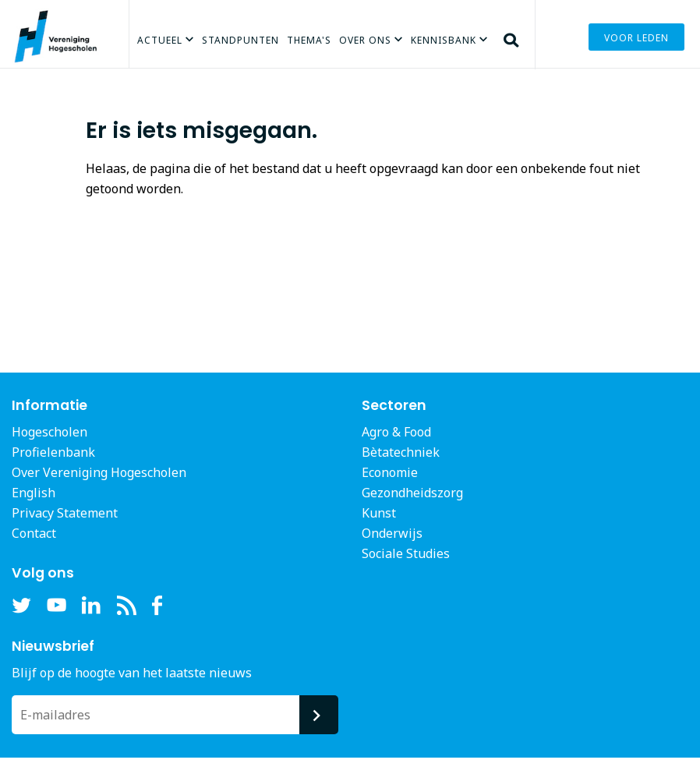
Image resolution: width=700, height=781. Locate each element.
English (34, 493)
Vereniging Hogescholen (62, 58)
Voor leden (636, 38)
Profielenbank (53, 452)
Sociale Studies (406, 553)
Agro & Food (396, 432)
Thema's (309, 40)
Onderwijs (392, 533)
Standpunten (240, 40)
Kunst (379, 513)
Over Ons (365, 40)
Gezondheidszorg (412, 493)
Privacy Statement (65, 513)
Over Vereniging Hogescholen (99, 472)
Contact (34, 533)
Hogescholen (49, 432)
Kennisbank (444, 40)
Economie (390, 472)
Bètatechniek (401, 452)
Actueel (160, 40)
